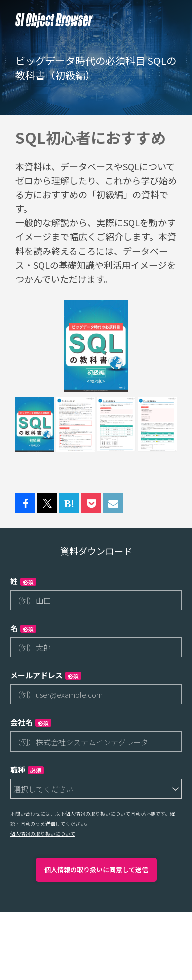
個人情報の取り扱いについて (43, 833)
